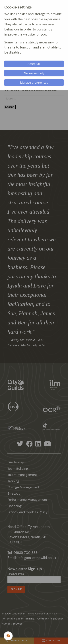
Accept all (34, 64)
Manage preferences (34, 83)
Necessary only (34, 73)
